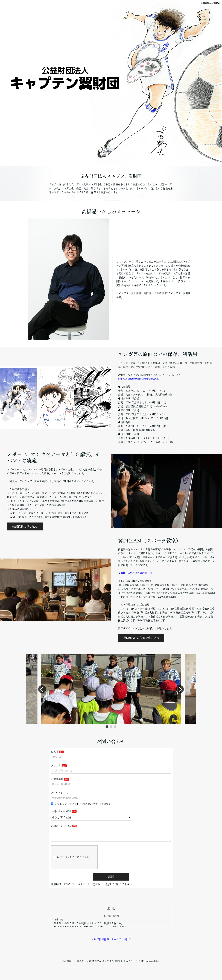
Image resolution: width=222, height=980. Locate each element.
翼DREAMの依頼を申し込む (141, 638)
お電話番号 (57, 779)
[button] (107, 727)
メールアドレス (59, 793)
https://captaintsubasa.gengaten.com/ (139, 379)
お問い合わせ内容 (61, 826)
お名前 (55, 752)
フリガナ (56, 766)
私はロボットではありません (71, 860)
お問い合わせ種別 (61, 811)
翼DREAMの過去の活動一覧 (136, 573)
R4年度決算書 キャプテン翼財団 (112, 942)
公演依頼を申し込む (25, 526)
